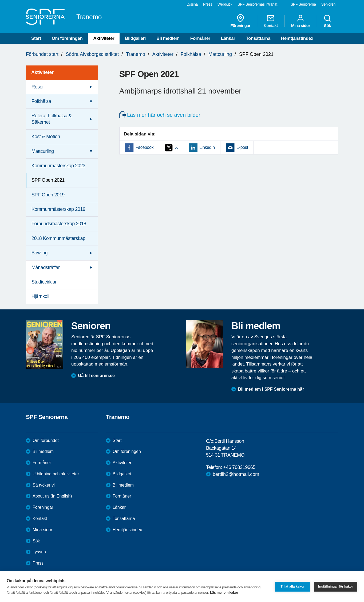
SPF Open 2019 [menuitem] (48, 195)
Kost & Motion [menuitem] (46, 137)
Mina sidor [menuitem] (301, 21)
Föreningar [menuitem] (240, 21)
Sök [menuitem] (327, 21)
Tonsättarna (258, 38)
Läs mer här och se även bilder (164, 115)
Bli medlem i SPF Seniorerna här (271, 389)
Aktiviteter (104, 38)
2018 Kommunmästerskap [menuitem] (58, 238)
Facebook (145, 147)
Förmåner (200, 38)
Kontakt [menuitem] (271, 21)
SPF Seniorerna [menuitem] (303, 4)
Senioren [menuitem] (328, 4)
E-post (242, 147)
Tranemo (135, 54)
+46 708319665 (239, 467)
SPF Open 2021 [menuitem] (48, 180)
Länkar (228, 38)
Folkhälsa (191, 54)
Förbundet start (42, 54)
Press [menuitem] (208, 4)
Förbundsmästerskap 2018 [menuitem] (59, 224)
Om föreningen (67, 38)
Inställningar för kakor (336, 587)
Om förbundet (46, 440)
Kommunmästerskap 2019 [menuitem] (58, 209)
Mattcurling (220, 54)
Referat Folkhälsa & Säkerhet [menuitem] (52, 119)
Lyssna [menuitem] (192, 4)
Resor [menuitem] (38, 87)
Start (36, 38)
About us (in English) (52, 496)
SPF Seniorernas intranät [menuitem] (257, 4)
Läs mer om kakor (224, 593)
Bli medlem (168, 38)
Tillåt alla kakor (292, 587)
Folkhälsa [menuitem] (41, 101)
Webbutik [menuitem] (225, 4)
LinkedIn (207, 147)
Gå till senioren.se (96, 376)
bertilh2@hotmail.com (236, 474)
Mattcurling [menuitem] (43, 151)
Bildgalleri (135, 38)
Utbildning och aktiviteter (56, 474)
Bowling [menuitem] (39, 253)
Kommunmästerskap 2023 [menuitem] (58, 166)
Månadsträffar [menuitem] (46, 267)
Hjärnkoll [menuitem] (40, 296)
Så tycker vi (44, 485)
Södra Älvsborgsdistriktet (92, 54)
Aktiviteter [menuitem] (42, 72)
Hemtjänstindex (297, 38)
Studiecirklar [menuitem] (44, 282)
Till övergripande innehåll (0, 0)
